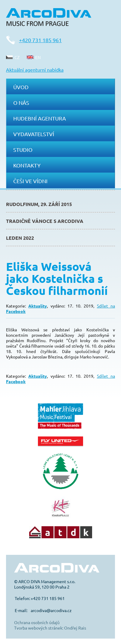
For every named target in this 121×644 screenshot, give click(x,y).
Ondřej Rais (75, 628)
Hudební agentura (40, 118)
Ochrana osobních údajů (37, 622)
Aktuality (38, 306)
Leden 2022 (20, 238)
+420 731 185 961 (40, 40)
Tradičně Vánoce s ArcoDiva (45, 221)
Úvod (21, 87)
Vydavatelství (34, 134)
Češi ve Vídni (30, 181)
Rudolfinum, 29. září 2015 (39, 204)
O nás (21, 103)
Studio (23, 150)
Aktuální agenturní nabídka (35, 70)
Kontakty (27, 165)
